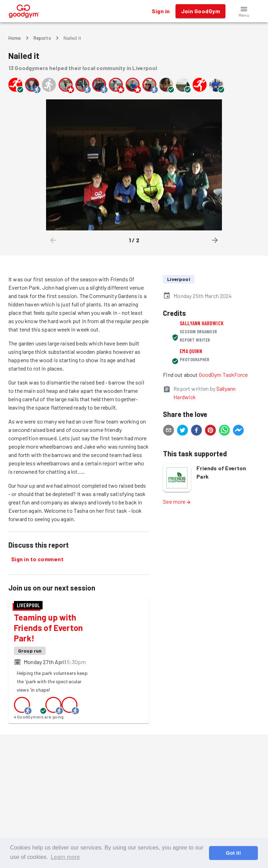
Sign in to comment (37, 559)
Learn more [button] (65, 857)
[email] (169, 431)
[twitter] (183, 431)
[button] (244, 11)
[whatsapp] (224, 431)
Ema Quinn (191, 351)
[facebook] (196, 431)
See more (177, 501)
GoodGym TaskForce (224, 375)
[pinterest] (210, 431)
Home (15, 38)
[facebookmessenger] (238, 431)
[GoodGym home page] (24, 10)
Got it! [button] (233, 853)
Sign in (161, 11)
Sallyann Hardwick (202, 323)
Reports (42, 38)
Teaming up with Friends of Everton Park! (48, 628)
